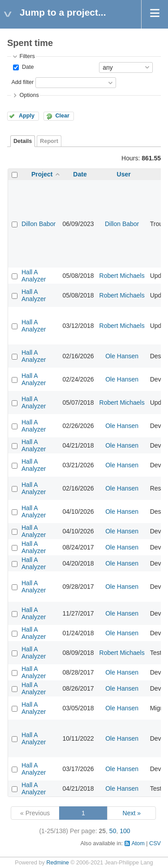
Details (23, 141)
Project (42, 174)
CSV (155, 843)
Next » (132, 813)
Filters (27, 56)
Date (27, 67)
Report (49, 141)
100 (125, 831)
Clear (62, 116)
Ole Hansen (122, 356)
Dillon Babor (39, 224)
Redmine (57, 863)
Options (29, 95)
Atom (138, 843)
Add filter (22, 82)
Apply (27, 116)
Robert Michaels (122, 276)
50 (113, 831)
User (124, 174)
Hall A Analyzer (34, 276)
